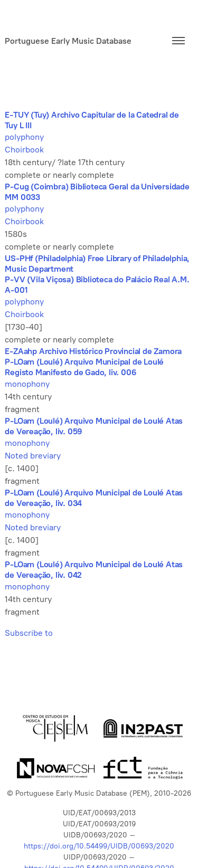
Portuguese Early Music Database (68, 41)
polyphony (24, 137)
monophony (27, 384)
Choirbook (24, 150)
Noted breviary (33, 456)
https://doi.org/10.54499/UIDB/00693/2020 (99, 846)
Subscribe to (29, 633)
